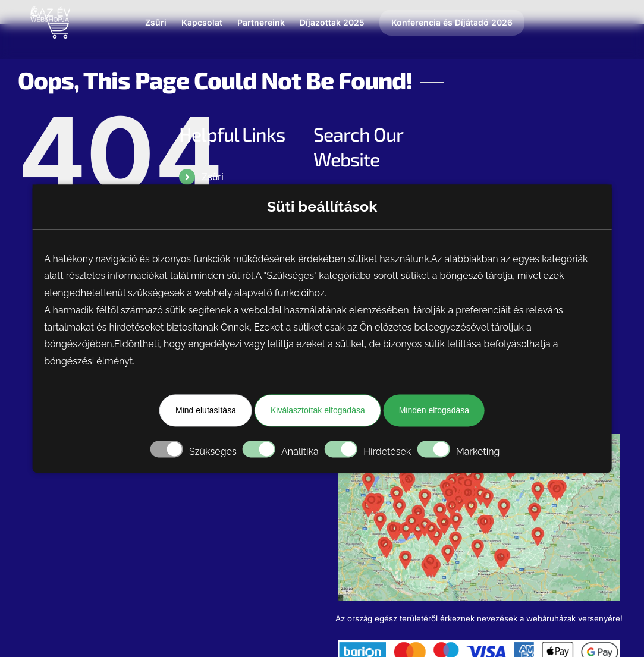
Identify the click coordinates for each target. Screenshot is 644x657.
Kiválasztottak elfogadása (318, 410)
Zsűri (213, 177)
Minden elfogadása (434, 410)
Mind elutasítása (206, 410)
